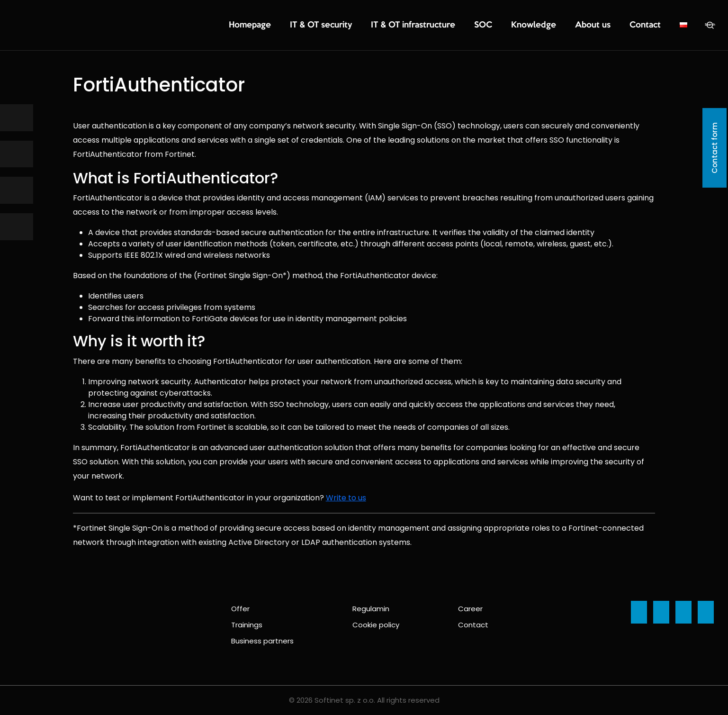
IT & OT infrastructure (454, 26)
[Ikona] (17, 118)
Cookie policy (376, 625)
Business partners (262, 641)
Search (710, 25)
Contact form (715, 148)
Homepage (319, 26)
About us (604, 26)
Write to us (346, 498)
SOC (512, 26)
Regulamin (371, 609)
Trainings (247, 625)
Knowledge (555, 26)
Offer (240, 609)
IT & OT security (378, 26)
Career (470, 609)
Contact (649, 26)
